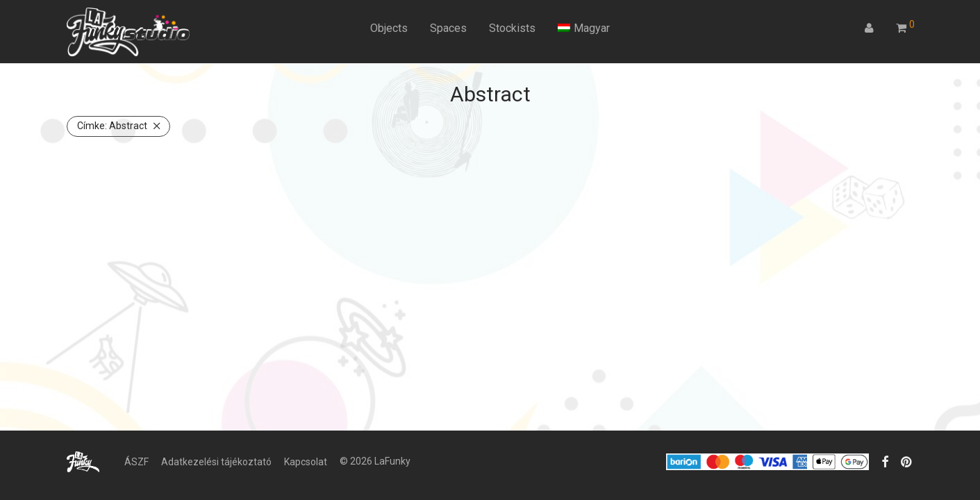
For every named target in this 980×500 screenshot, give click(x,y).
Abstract (112, 126)
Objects (389, 28)
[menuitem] (584, 28)
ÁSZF (136, 462)
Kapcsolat (306, 462)
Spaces (448, 28)
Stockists (512, 28)
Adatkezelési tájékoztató (216, 462)
